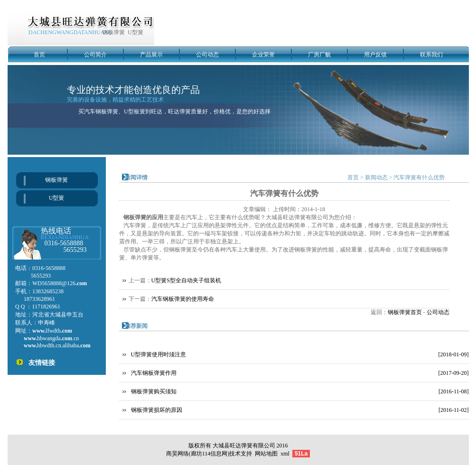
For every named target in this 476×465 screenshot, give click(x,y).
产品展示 (151, 55)
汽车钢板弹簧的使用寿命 (183, 299)
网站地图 (266, 454)
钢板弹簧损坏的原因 (157, 410)
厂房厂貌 (319, 55)
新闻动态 (376, 177)
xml (285, 454)
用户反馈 (375, 55)
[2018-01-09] (454, 354)
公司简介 (95, 55)
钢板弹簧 (56, 180)
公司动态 (207, 55)
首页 (39, 55)
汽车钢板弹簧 (101, 112)
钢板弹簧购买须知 (154, 391)
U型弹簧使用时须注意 (159, 354)
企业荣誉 (263, 55)
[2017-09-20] (454, 373)
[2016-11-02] (454, 410)
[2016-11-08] (454, 391)
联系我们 (431, 55)
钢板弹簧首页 (405, 312)
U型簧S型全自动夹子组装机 (186, 280)
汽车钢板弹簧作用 (154, 373)
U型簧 (57, 198)
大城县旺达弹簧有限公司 (244, 446)
